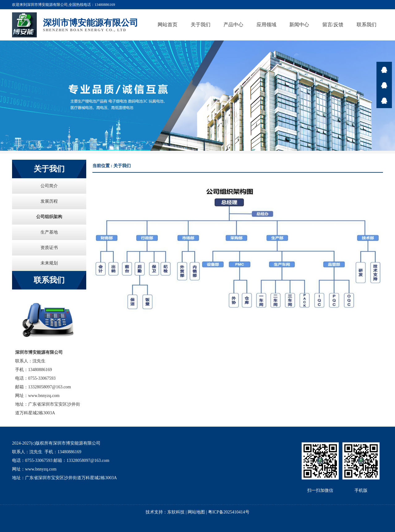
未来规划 (49, 263)
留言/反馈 (333, 25)
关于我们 (201, 25)
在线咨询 (384, 70)
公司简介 (49, 186)
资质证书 (49, 248)
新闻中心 (299, 25)
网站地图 (196, 512)
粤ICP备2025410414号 (229, 512)
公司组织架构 (49, 217)
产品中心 (233, 25)
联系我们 (367, 25)
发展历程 (49, 201)
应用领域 (266, 25)
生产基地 (49, 232)
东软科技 (176, 512)
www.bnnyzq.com (44, 396)
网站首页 (168, 25)
